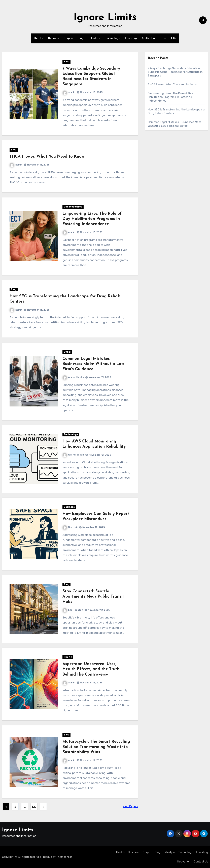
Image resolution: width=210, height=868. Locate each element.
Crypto (68, 38)
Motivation (149, 38)
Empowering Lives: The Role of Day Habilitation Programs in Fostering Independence (92, 219)
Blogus (48, 857)
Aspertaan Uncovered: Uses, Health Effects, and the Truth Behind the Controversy (91, 669)
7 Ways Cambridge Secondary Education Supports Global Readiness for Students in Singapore (175, 72)
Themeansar (64, 857)
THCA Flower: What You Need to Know (47, 157)
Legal (67, 352)
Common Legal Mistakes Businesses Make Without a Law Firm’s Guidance (93, 364)
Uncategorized (73, 207)
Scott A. (70, 527)
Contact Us (169, 38)
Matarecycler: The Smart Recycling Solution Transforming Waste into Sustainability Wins (96, 747)
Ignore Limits (105, 18)
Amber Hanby (73, 377)
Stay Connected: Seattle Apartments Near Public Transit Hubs (93, 597)
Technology (113, 38)
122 (34, 807)
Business (53, 38)
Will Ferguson (73, 455)
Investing (131, 38)
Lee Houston (73, 610)
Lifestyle (94, 38)
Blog (81, 38)
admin (69, 92)
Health (38, 38)
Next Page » (130, 806)
